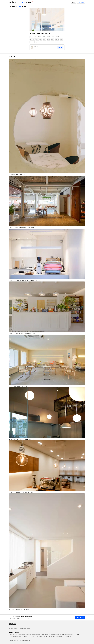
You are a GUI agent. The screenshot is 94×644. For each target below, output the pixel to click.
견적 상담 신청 (80, 617)
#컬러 (36, 42)
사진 (20, 6)
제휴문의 (73, 2)
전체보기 (60, 47)
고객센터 (11, 628)
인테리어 (22, 2)
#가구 (44, 37)
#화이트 (57, 39)
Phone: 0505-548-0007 (44, 635)
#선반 (49, 37)
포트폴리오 (15, 6)
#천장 (37, 39)
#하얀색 (32, 42)
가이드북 (24, 6)
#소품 (49, 39)
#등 (41, 39)
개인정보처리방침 (22, 628)
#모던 (53, 39)
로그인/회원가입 (81, 2)
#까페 (35, 37)
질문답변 (29, 2)
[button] (83, 61)
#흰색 (62, 39)
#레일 (44, 39)
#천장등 (57, 37)
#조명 (53, 37)
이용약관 (16, 628)
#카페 (31, 37)
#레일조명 (32, 39)
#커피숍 (40, 37)
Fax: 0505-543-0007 (53, 635)
